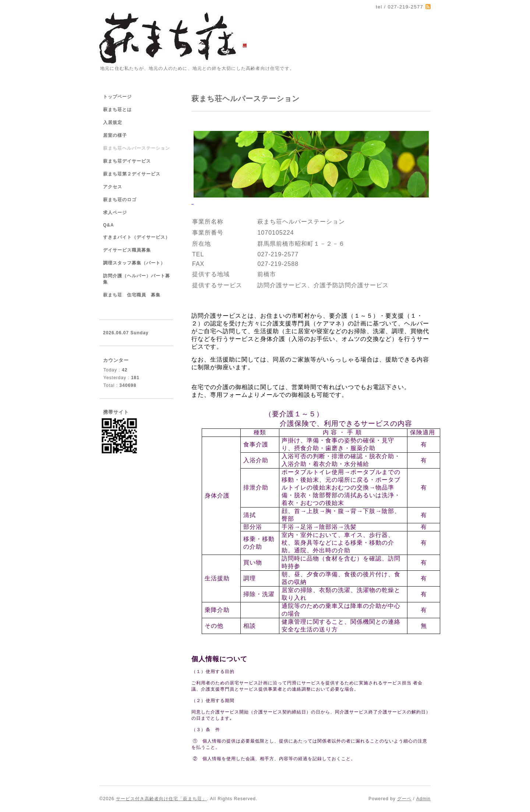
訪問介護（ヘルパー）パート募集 (137, 279)
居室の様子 (115, 135)
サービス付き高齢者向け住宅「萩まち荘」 (161, 799)
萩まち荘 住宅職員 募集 (132, 295)
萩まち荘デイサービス (127, 161)
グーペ (404, 799)
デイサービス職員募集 (127, 250)
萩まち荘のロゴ (120, 200)
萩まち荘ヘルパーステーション (137, 148)
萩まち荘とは (117, 110)
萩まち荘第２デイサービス (132, 174)
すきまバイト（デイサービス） (137, 237)
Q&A (109, 225)
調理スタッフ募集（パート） (134, 263)
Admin (423, 799)
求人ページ (115, 213)
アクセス (113, 187)
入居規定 (113, 122)
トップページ (117, 97)
